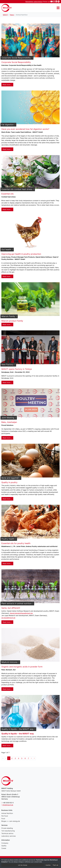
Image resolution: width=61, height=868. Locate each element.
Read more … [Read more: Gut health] (7, 276)
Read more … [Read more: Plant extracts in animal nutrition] (7, 622)
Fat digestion (8, 125)
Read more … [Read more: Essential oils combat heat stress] (7, 209)
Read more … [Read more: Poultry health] (7, 563)
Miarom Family (8, 316)
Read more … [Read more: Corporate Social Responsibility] (7, 85)
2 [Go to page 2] (12, 758)
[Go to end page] (34, 758)
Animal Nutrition (7, 813)
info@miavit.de (8, 805)
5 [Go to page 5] (22, 758)
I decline (48, 865)
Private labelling (7, 828)
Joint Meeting (8, 418)
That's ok (55, 865)
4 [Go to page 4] (19, 758)
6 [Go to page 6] (25, 758)
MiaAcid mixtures (9, 662)
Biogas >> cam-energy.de (11, 821)
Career (4, 848)
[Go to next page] (31, 758)
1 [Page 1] (9, 758)
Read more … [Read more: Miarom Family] (7, 325)
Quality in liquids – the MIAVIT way (18, 729)
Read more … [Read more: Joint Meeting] (7, 438)
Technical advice (7, 833)
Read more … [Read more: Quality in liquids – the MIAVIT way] (7, 746)
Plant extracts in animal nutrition (16, 603)
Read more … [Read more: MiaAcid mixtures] (7, 689)
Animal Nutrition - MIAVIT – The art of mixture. (7, 8)
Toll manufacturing (8, 831)
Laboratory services (9, 836)
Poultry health (8, 539)
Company (5, 843)
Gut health (6, 249)
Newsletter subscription (34, 2)
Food (3, 819)
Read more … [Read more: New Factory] (7, 382)
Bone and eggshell (10, 478)
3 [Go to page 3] (15, 758)
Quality (4, 846)
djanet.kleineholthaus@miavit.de (21, 613)
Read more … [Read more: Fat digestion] (7, 149)
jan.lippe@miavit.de (8, 618)
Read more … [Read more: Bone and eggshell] (7, 499)
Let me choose (23, 865)
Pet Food (5, 816)
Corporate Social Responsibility (16, 58)
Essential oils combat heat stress (17, 189)
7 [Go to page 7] (28, 758)
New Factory (7, 365)
